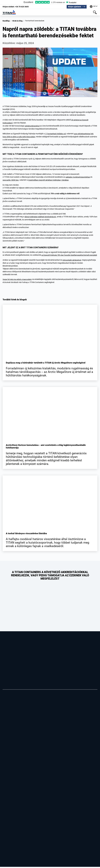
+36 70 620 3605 (16, 6)
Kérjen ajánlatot (74, 6)
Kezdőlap (6, 21)
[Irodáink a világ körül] (93, 6)
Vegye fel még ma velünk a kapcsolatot (18, 281)
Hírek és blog (17, 21)
